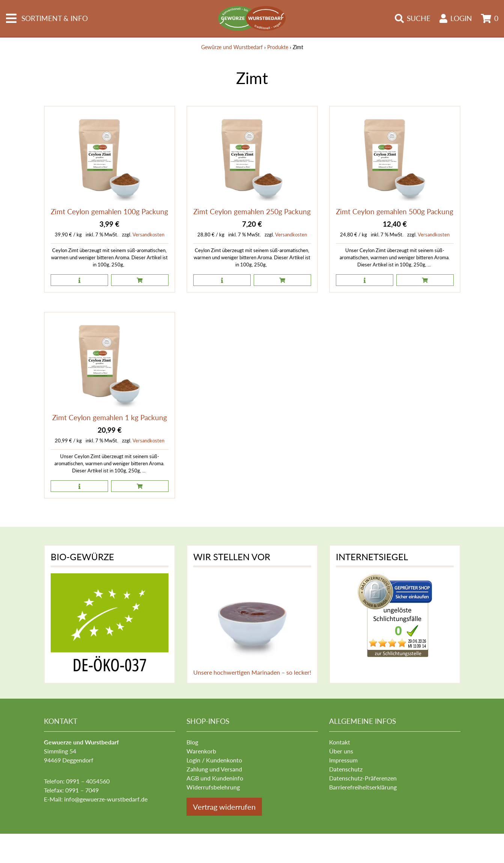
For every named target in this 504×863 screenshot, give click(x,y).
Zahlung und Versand (214, 769)
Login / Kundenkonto (214, 760)
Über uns (341, 751)
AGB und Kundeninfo (215, 778)
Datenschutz (346, 769)
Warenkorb (201, 751)
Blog (192, 742)
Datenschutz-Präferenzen (363, 778)
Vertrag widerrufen (224, 807)
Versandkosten (148, 235)
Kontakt (340, 742)
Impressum (343, 760)
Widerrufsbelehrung (213, 787)
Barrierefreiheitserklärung (363, 787)
